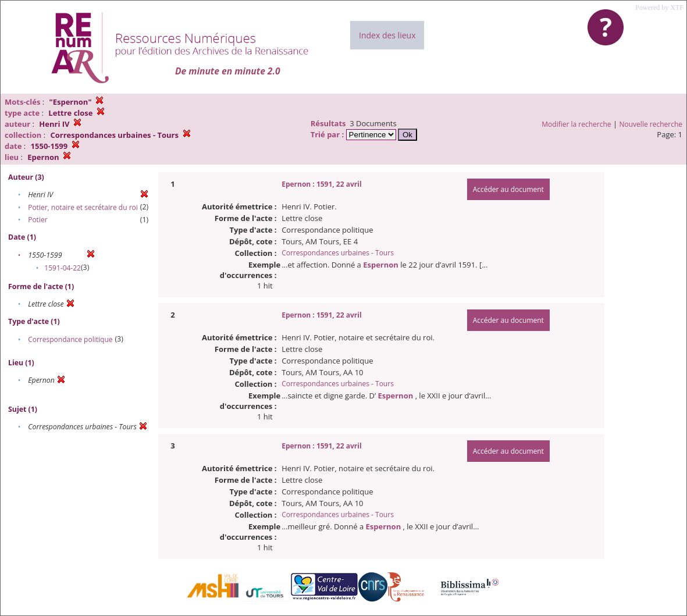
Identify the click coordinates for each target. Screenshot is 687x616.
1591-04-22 (63, 268)
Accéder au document (508, 189)
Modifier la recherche (576, 124)
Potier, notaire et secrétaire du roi (83, 207)
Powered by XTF (659, 8)
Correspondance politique (70, 339)
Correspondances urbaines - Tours (338, 253)
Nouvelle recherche (651, 124)
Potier (38, 220)
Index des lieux (387, 35)
